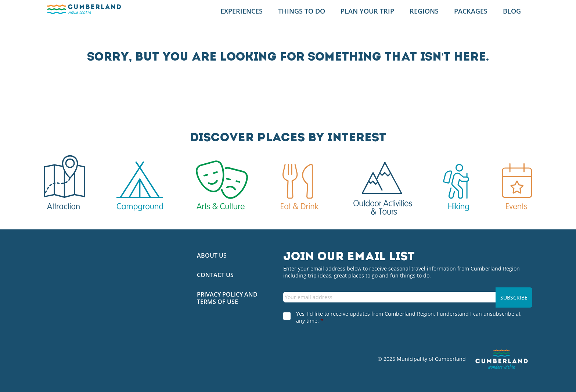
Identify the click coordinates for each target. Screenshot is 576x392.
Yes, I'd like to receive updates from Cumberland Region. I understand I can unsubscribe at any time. (408, 317)
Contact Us (215, 275)
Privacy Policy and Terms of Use (227, 298)
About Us (212, 256)
